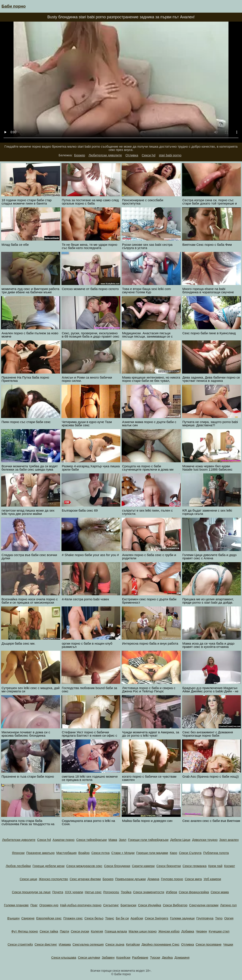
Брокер (80, 155)
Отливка (132, 155)
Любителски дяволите (105, 155)
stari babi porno (170, 155)
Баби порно (14, 6)
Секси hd (149, 155)
